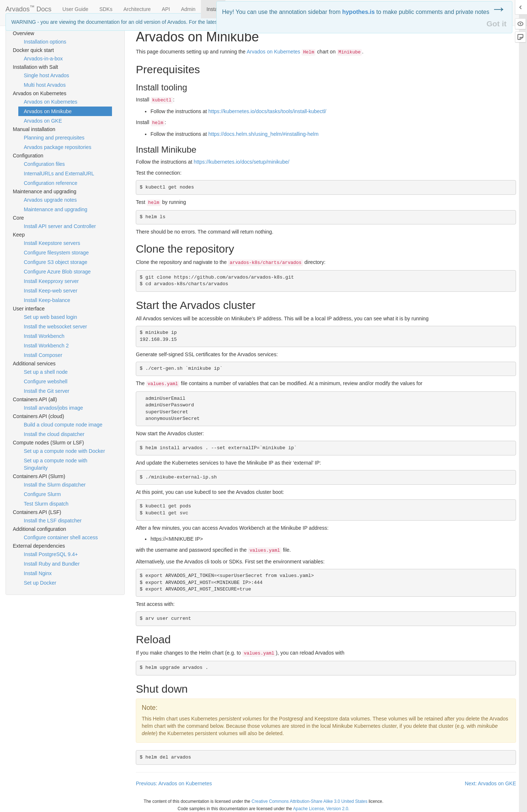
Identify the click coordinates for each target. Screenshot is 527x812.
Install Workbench (44, 336)
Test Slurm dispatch (46, 504)
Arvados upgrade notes (50, 200)
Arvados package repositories (57, 147)
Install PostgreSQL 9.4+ (51, 554)
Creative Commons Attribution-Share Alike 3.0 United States (309, 801)
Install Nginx (38, 573)
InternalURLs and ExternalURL (59, 174)
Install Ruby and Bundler (52, 564)
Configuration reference (51, 183)
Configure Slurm (42, 494)
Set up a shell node (46, 372)
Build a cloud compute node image (63, 425)
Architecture (137, 9)
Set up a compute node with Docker (64, 451)
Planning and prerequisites (54, 138)
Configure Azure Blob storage (57, 272)
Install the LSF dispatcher (53, 521)
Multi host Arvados (45, 85)
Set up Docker (40, 583)
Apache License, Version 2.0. (321, 809)
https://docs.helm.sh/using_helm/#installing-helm (263, 134)
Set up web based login (51, 317)
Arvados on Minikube (48, 111)
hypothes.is (358, 12)
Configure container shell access (61, 537)
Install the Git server (47, 391)
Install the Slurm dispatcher (55, 485)
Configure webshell (46, 381)
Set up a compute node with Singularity (56, 464)
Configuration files (44, 164)
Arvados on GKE (43, 121)
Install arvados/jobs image (53, 408)
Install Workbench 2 (46, 346)
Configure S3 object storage (56, 262)
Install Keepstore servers (52, 243)
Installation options (45, 42)
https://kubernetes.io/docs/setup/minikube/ (241, 162)
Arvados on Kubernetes (51, 102)
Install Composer (43, 355)
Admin (188, 9)
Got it (496, 24)
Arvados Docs (29, 8)
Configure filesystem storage (56, 253)
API (166, 9)
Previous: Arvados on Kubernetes (174, 783)
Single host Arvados (46, 75)
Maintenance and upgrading (56, 209)
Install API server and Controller (60, 226)
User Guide (76, 9)
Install (213, 9)
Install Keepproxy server (51, 281)
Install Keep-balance (47, 300)
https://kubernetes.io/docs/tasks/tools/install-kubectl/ (267, 111)
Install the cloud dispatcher (54, 434)
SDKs (106, 9)
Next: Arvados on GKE (490, 783)
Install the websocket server (55, 327)
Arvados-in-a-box (43, 59)
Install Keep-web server (51, 291)
